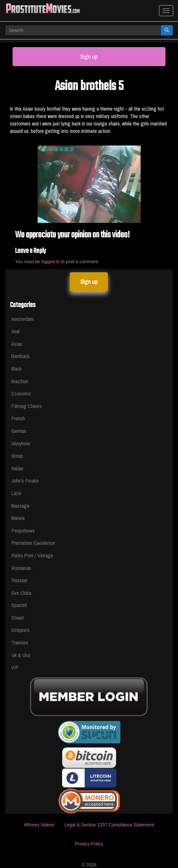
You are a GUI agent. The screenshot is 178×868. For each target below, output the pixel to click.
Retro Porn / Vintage (32, 555)
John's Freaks (25, 480)
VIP (15, 667)
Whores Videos (39, 825)
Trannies (20, 642)
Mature (18, 518)
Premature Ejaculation (33, 543)
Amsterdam (23, 319)
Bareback (20, 356)
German (19, 431)
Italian (17, 468)
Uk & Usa (21, 655)
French (18, 418)
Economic (21, 393)
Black (17, 369)
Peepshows (23, 530)
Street (18, 618)
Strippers (20, 630)
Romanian (21, 568)
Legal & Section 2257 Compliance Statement (109, 825)
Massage (20, 506)
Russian (19, 580)
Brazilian (20, 381)
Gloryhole (21, 443)
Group (17, 456)
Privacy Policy (89, 844)
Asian (17, 344)
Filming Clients (27, 406)
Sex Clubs (21, 593)
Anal (15, 331)
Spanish (19, 605)
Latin (16, 493)
